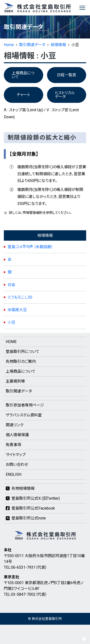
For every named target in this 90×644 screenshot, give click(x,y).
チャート (23, 95)
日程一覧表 (66, 75)
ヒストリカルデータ (65, 95)
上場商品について (23, 75)
